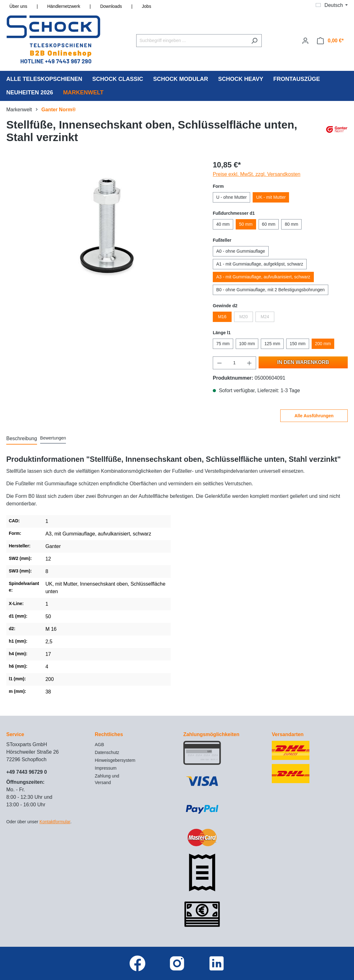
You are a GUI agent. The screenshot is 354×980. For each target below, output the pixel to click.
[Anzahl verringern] (219, 363)
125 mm (272, 344)
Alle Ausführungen (314, 416)
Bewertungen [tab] (53, 438)
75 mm (223, 344)
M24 (265, 317)
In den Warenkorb (303, 362)
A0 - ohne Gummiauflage (241, 251)
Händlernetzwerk (64, 6)
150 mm (298, 344)
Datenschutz (107, 752)
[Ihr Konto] (305, 41)
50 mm (246, 224)
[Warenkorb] (330, 41)
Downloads (111, 6)
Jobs (147, 6)
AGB (99, 745)
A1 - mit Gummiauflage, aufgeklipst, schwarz (260, 264)
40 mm (223, 224)
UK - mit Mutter (271, 197)
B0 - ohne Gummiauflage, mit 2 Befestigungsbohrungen (271, 290)
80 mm (291, 224)
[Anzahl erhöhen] (249, 363)
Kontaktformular (55, 822)
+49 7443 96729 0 (27, 772)
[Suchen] (254, 41)
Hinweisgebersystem (115, 760)
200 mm (323, 344)
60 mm (269, 224)
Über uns (18, 6)
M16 (222, 317)
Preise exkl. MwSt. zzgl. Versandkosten (257, 174)
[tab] (22, 439)
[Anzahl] (235, 363)
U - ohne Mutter (231, 197)
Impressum (106, 768)
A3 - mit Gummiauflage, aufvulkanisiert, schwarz (263, 277)
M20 (243, 317)
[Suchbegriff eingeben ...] (192, 41)
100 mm (247, 344)
